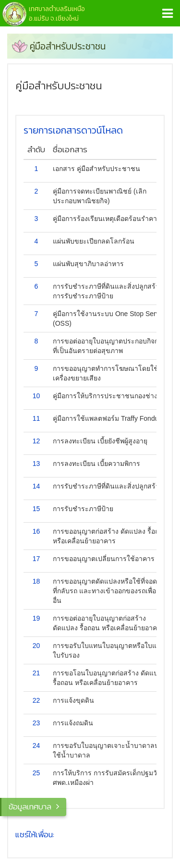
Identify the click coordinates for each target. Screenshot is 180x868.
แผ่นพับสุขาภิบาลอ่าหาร (88, 264)
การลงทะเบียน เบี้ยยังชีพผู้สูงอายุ (100, 441)
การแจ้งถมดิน (73, 723)
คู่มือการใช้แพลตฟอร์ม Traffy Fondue (108, 418)
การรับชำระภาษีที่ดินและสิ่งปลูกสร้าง (108, 486)
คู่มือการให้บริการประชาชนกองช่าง (105, 396)
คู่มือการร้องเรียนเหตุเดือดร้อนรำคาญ (108, 219)
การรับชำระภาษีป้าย (83, 509)
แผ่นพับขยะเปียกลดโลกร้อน (94, 241)
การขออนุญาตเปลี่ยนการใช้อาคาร (104, 559)
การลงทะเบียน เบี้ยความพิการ (96, 464)
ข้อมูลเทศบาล (30, 807)
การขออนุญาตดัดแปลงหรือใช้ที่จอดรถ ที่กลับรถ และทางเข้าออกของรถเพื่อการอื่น (110, 591)
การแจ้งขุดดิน (73, 700)
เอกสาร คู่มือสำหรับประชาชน (96, 169)
